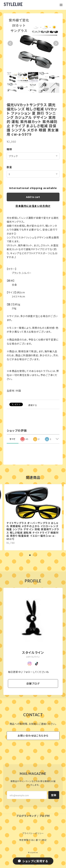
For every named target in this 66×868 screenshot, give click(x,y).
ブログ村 (45, 816)
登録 (54, 795)
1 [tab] (30, 555)
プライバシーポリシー (33, 833)
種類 (9, 149)
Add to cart (33, 197)
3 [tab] (36, 555)
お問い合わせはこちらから (33, 736)
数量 (9, 167)
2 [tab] (33, 555)
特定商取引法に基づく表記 (33, 840)
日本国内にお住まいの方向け (33, 206)
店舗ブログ (33, 683)
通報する (33, 405)
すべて (13, 439)
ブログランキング (26, 816)
